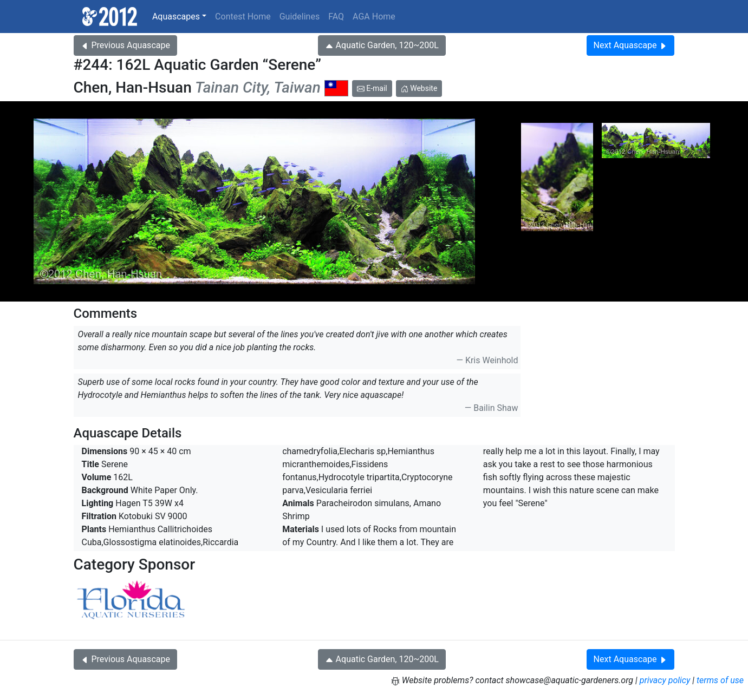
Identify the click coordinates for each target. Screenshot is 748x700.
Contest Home (243, 17)
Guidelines (300, 17)
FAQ (336, 17)
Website (419, 88)
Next (631, 45)
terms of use (720, 680)
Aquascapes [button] (176, 17)
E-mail (372, 88)
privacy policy (665, 680)
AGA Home (374, 17)
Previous (125, 45)
